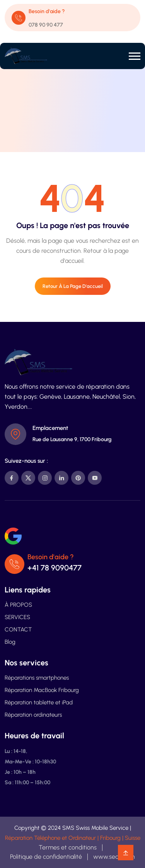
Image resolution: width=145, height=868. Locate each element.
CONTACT (18, 629)
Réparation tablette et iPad (39, 702)
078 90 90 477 (46, 25)
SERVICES (17, 617)
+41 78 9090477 (55, 568)
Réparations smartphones (37, 678)
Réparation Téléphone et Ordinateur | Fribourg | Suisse (73, 838)
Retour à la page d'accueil (73, 286)
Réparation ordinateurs (33, 715)
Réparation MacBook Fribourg (42, 690)
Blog (10, 642)
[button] (135, 56)
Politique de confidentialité (46, 857)
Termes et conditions (68, 847)
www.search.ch (114, 857)
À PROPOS (18, 605)
